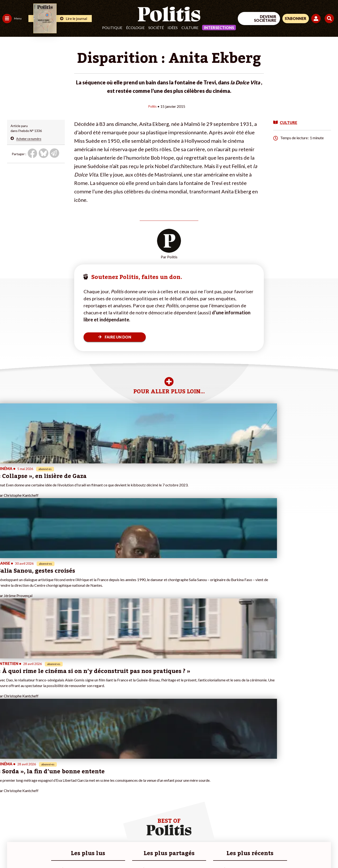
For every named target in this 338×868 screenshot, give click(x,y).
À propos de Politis (54, 803)
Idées (173, 28)
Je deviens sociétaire (55, 783)
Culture (190, 28)
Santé (24, 788)
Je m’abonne (49, 788)
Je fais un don (50, 778)
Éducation (27, 783)
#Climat (82, 773)
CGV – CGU (103, 852)
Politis (152, 106)
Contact (9, 852)
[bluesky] (293, 829)
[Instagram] (323, 829)
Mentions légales (34, 852)
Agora (7, 773)
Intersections (219, 28)
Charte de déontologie (70, 852)
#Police (82, 778)
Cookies (191, 852)
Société (156, 28)
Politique (112, 28)
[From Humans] (284, 840)
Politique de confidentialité (139, 852)
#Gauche (83, 783)
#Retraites (85, 788)
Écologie (135, 28)
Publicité (173, 852)
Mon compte (49, 808)
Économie (27, 778)
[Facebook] (278, 829)
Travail (25, 773)
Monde (8, 803)
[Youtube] (308, 829)
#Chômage (85, 793)
